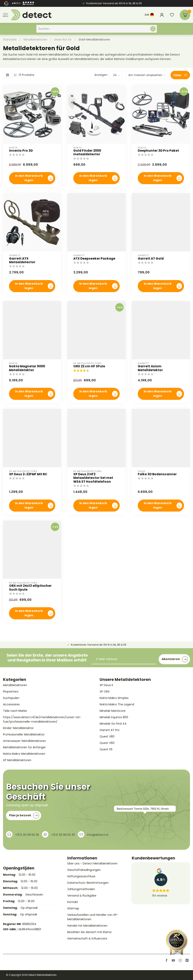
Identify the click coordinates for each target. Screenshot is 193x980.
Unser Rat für (63, 40)
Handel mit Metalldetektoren (87, 926)
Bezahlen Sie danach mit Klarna (89, 932)
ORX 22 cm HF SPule (89, 366)
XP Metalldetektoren (17, 760)
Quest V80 (107, 736)
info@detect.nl (98, 835)
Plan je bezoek (24, 815)
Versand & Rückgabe (82, 896)
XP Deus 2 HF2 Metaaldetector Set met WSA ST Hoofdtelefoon (93, 478)
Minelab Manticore (113, 711)
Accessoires (11, 704)
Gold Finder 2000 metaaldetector (87, 153)
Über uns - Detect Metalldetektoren (92, 863)
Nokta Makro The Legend (117, 704)
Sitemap (73, 908)
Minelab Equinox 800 (114, 717)
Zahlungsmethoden (81, 889)
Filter (180, 75)
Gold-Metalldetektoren (94, 40)
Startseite (10, 40)
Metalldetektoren (35, 40)
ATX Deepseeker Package (94, 259)
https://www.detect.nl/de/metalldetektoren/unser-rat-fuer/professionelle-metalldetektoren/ (42, 719)
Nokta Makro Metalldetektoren (24, 754)
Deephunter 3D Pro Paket (158, 151)
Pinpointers (11, 692)
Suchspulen (11, 698)
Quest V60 (107, 743)
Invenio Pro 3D (21, 151)
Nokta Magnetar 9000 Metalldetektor (27, 368)
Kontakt (73, 902)
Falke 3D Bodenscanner (157, 474)
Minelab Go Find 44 (113, 724)
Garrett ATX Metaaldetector (22, 260)
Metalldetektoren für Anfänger (24, 747)
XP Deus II (106, 685)
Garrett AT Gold (151, 259)
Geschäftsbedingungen (84, 870)
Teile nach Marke (15, 711)
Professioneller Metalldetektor (24, 734)
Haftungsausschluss (81, 876)
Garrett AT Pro (110, 730)
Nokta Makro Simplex (114, 698)
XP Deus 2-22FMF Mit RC (28, 474)
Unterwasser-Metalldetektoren (25, 741)
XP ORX (105, 692)
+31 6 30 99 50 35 (27, 835)
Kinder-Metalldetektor (18, 728)
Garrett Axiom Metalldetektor (150, 368)
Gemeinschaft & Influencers (87, 938)
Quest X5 (106, 749)
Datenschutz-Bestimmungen (88, 883)
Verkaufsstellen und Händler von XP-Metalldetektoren (93, 917)
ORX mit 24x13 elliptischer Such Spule (30, 588)
